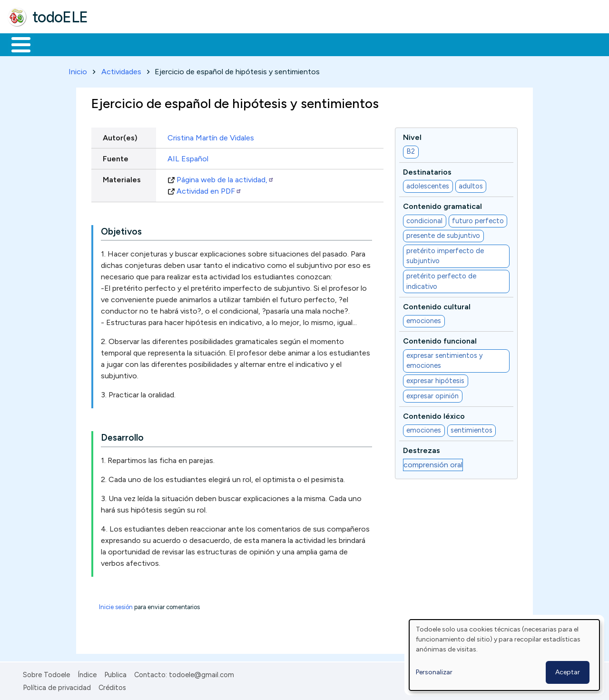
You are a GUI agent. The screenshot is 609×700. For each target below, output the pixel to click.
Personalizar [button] (434, 672)
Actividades (121, 70)
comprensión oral (433, 463)
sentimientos (471, 428)
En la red (225, 44)
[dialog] (504, 655)
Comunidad (348, 44)
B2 (411, 150)
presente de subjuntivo (443, 234)
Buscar (391, 44)
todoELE (60, 17)
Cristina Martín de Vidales (211, 136)
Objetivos (121, 230)
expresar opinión (432, 394)
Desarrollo (122, 436)
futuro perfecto (478, 219)
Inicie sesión (116, 606)
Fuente (116, 157)
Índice (87, 673)
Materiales (53, 44)
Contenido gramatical (442, 205)
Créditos (112, 686)
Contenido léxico (434, 414)
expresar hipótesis (435, 379)
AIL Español (188, 157)
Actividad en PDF (209, 189)
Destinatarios (427, 170)
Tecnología (285, 44)
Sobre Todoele (46, 673)
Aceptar (568, 672)
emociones (424, 319)
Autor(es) (120, 136)
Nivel (412, 135)
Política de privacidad (57, 686)
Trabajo (172, 44)
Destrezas (422, 449)
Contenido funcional (440, 340)
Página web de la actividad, (225, 178)
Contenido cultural (437, 305)
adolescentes (428, 184)
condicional (424, 219)
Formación (115, 44)
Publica (115, 673)
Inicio (16, 44)
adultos (471, 184)
